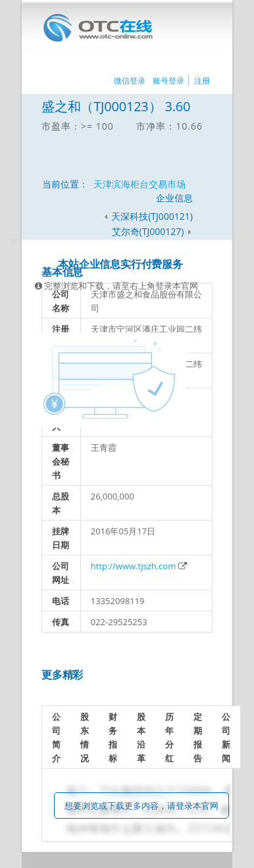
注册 (202, 81)
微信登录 (130, 81)
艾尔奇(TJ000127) (149, 231)
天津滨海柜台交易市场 (140, 184)
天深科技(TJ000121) (152, 216)
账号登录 (168, 81)
